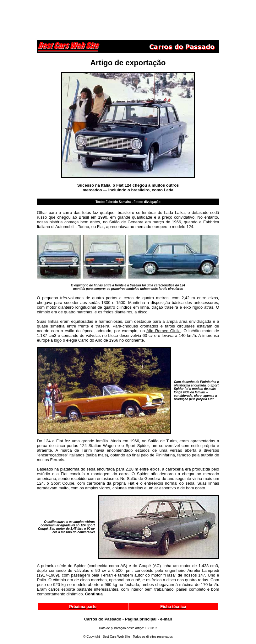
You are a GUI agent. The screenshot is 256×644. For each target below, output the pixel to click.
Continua (94, 594)
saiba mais (97, 455)
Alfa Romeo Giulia (163, 331)
